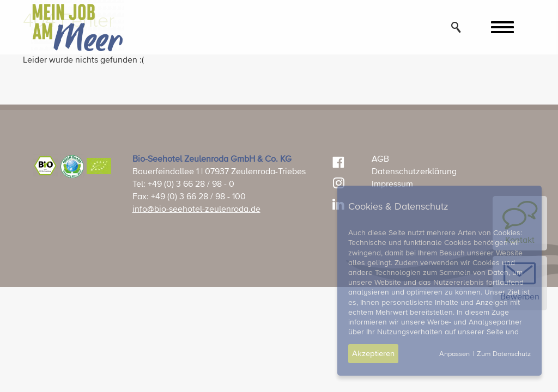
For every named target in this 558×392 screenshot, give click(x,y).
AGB (380, 160)
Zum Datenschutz (504, 354)
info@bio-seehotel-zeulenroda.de (196, 210)
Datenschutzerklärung (414, 172)
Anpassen (454, 354)
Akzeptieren (373, 354)
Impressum (392, 185)
